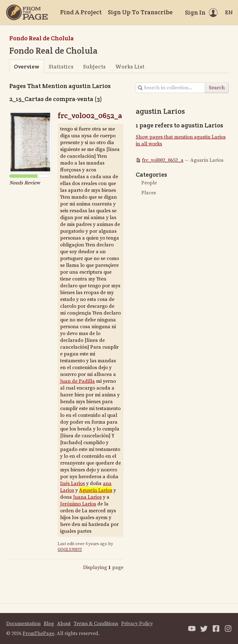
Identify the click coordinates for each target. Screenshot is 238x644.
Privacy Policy (137, 624)
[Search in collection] (171, 88)
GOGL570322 (70, 550)
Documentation (23, 624)
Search (217, 88)
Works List (130, 66)
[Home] (27, 12)
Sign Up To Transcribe (140, 12)
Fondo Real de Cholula (42, 38)
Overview (26, 66)
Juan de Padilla (77, 381)
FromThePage (38, 633)
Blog (49, 624)
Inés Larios (73, 483)
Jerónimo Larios (78, 504)
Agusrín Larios (96, 490)
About (64, 624)
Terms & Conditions (96, 624)
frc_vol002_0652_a (90, 115)
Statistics (61, 66)
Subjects (94, 66)
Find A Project (81, 12)
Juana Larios (87, 497)
